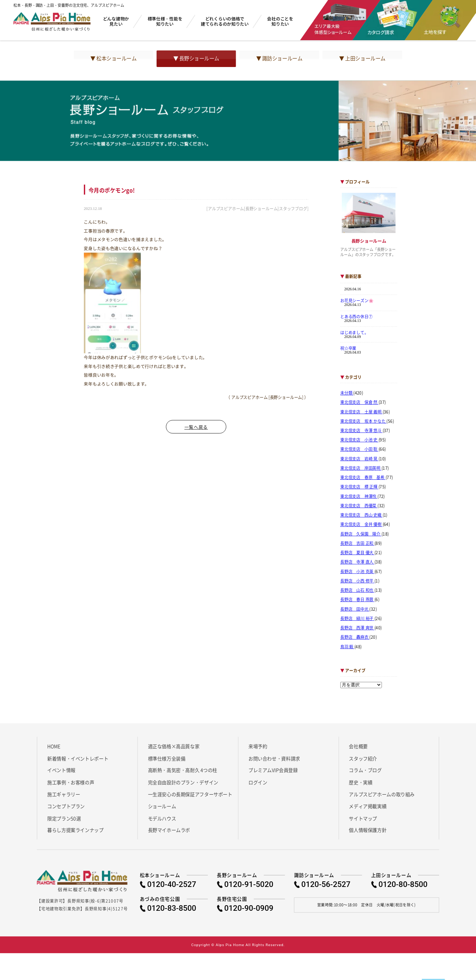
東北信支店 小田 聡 (359, 449)
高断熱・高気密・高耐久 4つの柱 (183, 770)
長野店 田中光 (355, 609)
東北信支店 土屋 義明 (361, 412)
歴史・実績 (361, 782)
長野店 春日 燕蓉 (357, 600)
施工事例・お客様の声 (71, 782)
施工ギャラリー (64, 794)
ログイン (258, 782)
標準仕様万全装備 (167, 758)
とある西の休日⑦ (356, 316)
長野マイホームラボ (169, 830)
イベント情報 (61, 770)
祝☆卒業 (348, 348)
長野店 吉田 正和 (357, 543)
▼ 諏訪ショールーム (279, 58)
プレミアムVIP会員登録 (273, 770)
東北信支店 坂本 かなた (363, 421)
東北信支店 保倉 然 (359, 402)
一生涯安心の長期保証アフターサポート (190, 794)
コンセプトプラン (66, 806)
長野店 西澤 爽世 (357, 628)
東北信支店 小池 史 (359, 440)
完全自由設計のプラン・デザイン (183, 782)
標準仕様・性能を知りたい (165, 21)
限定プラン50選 (64, 818)
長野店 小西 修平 (357, 581)
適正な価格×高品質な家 (174, 746)
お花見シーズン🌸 (357, 301)
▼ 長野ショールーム (196, 58)
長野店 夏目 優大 (357, 553)
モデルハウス (162, 818)
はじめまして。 (354, 332)
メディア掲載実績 (368, 806)
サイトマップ (363, 818)
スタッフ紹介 (363, 758)
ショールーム (162, 806)
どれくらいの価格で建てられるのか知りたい (225, 21)
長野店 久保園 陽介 (361, 534)
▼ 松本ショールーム (113, 58)
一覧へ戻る (196, 427)
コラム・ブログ (365, 770)
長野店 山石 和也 (357, 590)
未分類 (347, 393)
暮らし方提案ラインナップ (75, 830)
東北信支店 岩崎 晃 (359, 459)
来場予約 (258, 746)
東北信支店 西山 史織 (361, 515)
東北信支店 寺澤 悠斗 (361, 431)
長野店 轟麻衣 (355, 637)
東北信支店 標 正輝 (359, 487)
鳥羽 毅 (347, 647)
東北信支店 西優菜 (359, 506)
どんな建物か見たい (116, 21)
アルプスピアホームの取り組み (382, 794)
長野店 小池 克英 (357, 571)
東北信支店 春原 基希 (363, 478)
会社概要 (358, 746)
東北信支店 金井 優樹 (361, 524)
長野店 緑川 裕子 (357, 619)
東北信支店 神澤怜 (359, 497)
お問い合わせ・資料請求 (274, 758)
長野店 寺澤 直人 (357, 562)
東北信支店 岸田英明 (361, 468)
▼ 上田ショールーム (362, 58)
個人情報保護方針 (368, 830)
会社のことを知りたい (280, 21)
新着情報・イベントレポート (78, 758)
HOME (54, 746)
